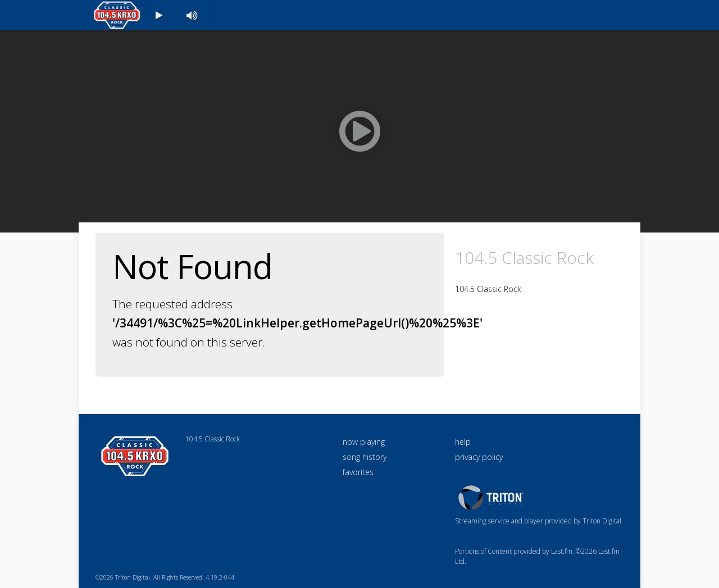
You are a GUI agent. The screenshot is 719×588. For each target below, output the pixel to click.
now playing (364, 442)
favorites (358, 472)
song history (365, 457)
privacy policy (479, 457)
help (463, 442)
